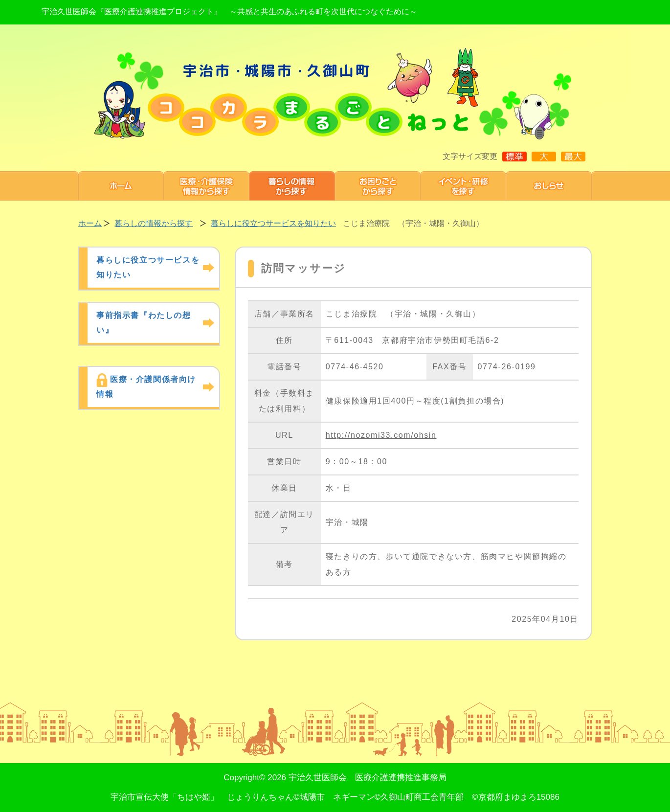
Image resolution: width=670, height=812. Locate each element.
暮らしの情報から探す (292, 186)
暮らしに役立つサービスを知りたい (273, 223)
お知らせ (549, 186)
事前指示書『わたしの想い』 (144, 323)
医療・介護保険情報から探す (207, 186)
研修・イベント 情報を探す (463, 186)
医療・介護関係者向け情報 (146, 387)
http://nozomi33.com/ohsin (381, 435)
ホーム (121, 186)
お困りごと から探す (378, 186)
